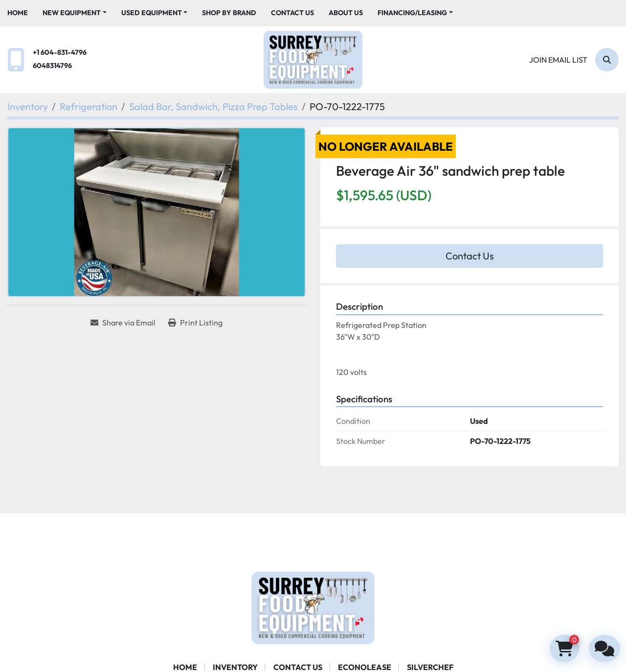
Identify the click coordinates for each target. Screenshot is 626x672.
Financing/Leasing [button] (412, 13)
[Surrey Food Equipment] (313, 607)
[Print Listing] (195, 323)
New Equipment (72, 13)
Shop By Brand (229, 13)
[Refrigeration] (89, 106)
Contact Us (292, 13)
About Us (346, 13)
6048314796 (52, 66)
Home (18, 13)
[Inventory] (28, 106)
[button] (75, 13)
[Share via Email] (123, 323)
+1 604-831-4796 (60, 52)
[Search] (607, 60)
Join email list (558, 60)
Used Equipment (152, 13)
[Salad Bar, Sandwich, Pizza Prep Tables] (213, 106)
